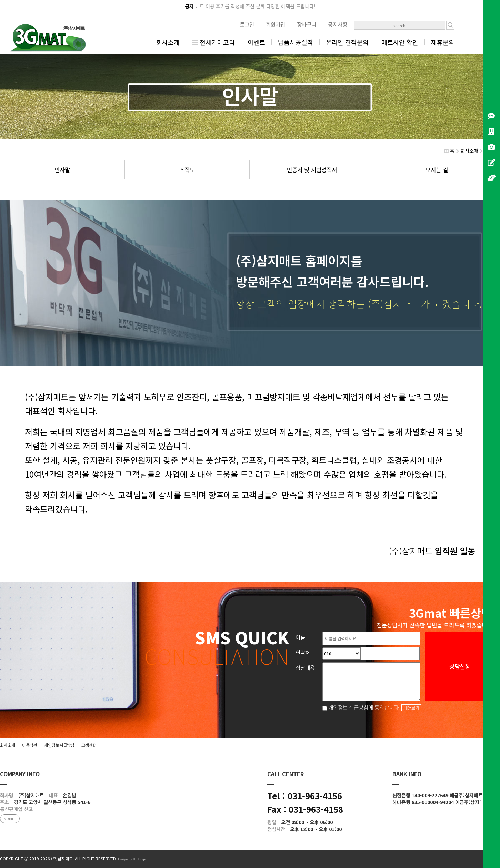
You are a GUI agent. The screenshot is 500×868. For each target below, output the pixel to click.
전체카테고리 (214, 42)
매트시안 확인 (400, 42)
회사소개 (168, 42)
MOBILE (10, 819)
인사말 (62, 170)
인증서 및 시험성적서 (312, 170)
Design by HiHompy (132, 859)
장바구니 (307, 24)
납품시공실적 (296, 42)
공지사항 (338, 24)
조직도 (187, 170)
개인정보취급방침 (59, 745)
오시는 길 (437, 170)
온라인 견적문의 (347, 42)
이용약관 (30, 745)
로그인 (247, 24)
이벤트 (256, 42)
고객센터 (89, 745)
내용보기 (411, 708)
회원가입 (276, 24)
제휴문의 (443, 42)
